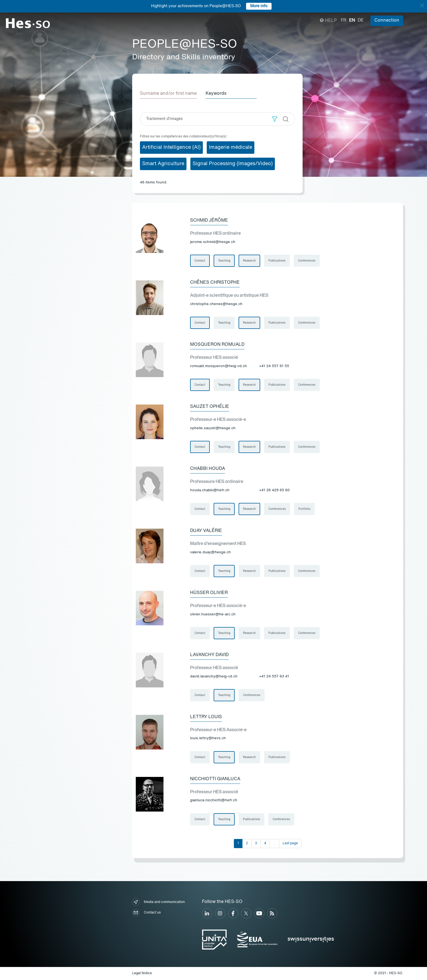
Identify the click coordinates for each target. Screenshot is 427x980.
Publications (277, 261)
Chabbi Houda (208, 469)
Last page (290, 843)
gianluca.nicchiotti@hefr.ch (214, 800)
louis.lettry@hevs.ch (208, 738)
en (352, 21)
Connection (387, 21)
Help (328, 21)
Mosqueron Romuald (217, 345)
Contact (200, 261)
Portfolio (304, 509)
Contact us (146, 913)
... (274, 843)
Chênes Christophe (215, 283)
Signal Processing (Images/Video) (233, 164)
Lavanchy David (209, 655)
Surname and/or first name (168, 94)
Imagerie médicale (231, 147)
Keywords (216, 94)
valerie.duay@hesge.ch (210, 552)
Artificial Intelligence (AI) (171, 147)
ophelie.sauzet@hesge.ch (213, 428)
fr (344, 21)
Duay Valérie (206, 531)
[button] (275, 119)
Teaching (224, 261)
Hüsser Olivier (209, 593)
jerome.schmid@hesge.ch (213, 242)
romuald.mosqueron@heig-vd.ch (218, 366)
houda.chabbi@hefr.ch (210, 490)
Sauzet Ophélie (210, 407)
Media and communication (158, 902)
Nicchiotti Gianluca (215, 779)
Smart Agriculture (163, 164)
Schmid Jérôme (209, 221)
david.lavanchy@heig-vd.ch (214, 676)
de (361, 21)
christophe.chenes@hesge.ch (216, 304)
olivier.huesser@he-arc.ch (213, 614)
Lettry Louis (206, 717)
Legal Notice (142, 973)
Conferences (307, 261)
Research (249, 261)
